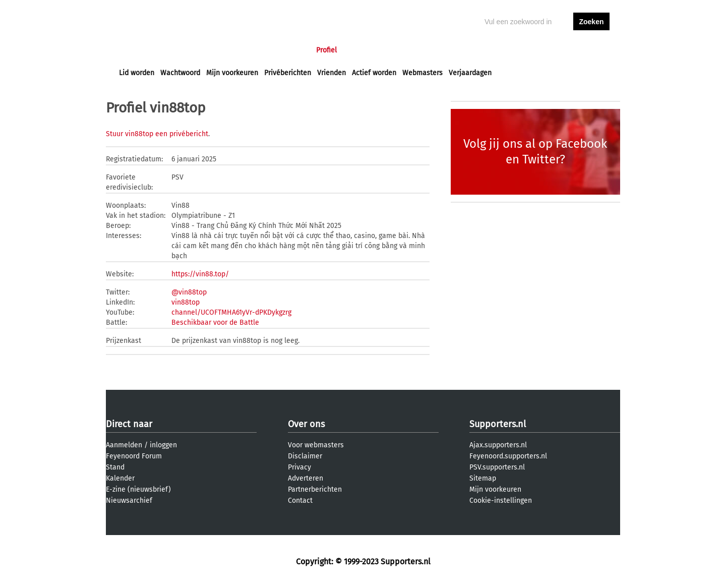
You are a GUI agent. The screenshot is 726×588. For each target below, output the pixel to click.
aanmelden (591, 50)
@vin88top (189, 292)
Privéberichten (288, 73)
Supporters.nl (498, 424)
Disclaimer (305, 456)
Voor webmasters (316, 445)
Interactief (259, 50)
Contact (300, 501)
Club (296, 50)
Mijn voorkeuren (232, 73)
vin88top (186, 302)
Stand (115, 467)
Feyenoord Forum (134, 456)
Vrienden (331, 73)
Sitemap (483, 478)
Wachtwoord (180, 73)
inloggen (553, 50)
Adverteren (306, 478)
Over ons (306, 424)
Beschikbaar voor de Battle (215, 322)
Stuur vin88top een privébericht (157, 134)
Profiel (326, 50)
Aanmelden (124, 445)
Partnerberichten (315, 489)
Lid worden (137, 73)
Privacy (299, 467)
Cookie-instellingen (501, 501)
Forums (217, 50)
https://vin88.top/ (200, 274)
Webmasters (422, 73)
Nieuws (180, 50)
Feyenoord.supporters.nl (508, 456)
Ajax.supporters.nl (498, 445)
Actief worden (374, 73)
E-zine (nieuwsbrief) (138, 489)
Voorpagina (137, 50)
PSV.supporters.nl (497, 467)
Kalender (120, 478)
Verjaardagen (470, 73)
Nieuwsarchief (129, 501)
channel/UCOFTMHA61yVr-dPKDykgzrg (231, 312)
